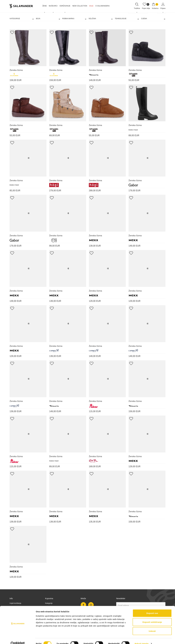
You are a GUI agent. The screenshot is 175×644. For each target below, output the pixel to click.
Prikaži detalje (142, 639)
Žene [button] (45, 6)
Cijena (153, 19)
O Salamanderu (103, 6)
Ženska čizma (16, 70)
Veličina (101, 19)
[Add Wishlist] (12, 32)
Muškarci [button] (53, 6)
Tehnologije (127, 19)
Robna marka (74, 19)
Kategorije (22, 19)
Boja (48, 19)
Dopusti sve (152, 608)
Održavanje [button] (65, 6)
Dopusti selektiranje (152, 617)
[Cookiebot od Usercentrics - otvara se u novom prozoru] (18, 639)
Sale (91, 6)
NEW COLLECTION (80, 6)
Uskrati (152, 626)
